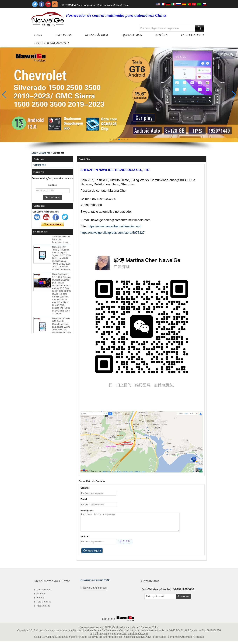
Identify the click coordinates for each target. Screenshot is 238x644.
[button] (111, 139)
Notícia (162, 35)
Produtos (63, 35)
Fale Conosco (192, 35)
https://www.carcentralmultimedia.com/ (115, 226)
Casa (38, 35)
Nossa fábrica (97, 35)
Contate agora (52, 224)
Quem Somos (132, 35)
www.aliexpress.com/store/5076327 (95, 580)
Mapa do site (43, 606)
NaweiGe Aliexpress (95, 588)
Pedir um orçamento (52, 43)
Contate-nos (45, 153)
